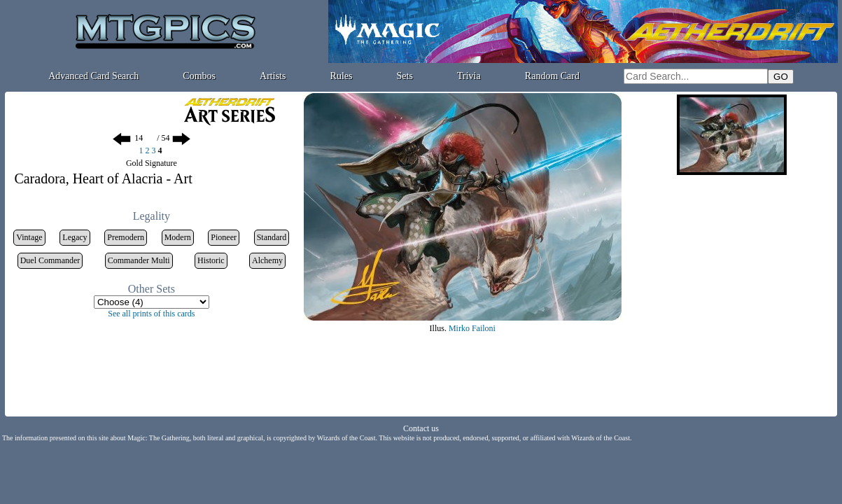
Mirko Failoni (472, 328)
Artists (273, 76)
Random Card (552, 76)
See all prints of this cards (151, 314)
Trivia (469, 76)
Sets (405, 76)
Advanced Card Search (93, 76)
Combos (199, 76)
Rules (342, 76)
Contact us (421, 428)
